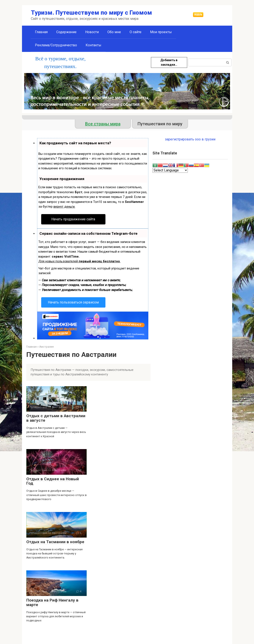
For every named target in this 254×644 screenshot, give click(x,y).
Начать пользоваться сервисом (73, 302)
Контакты (93, 45)
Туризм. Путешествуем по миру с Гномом (91, 13)
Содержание (66, 32)
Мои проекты (161, 32)
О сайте (136, 32)
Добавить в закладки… (169, 62)
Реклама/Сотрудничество (56, 45)
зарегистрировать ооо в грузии (190, 139)
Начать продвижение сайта (73, 219)
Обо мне (114, 32)
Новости (92, 32)
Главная (41, 32)
